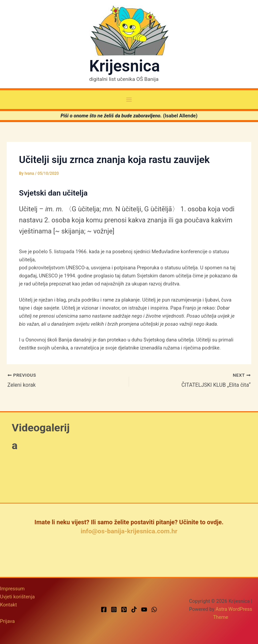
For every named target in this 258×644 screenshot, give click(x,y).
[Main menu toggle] (129, 100)
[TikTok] (134, 610)
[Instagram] (114, 610)
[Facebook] (104, 610)
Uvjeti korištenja (17, 597)
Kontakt (8, 605)
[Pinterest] (124, 610)
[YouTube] (144, 610)
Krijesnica (125, 66)
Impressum (12, 589)
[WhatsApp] (154, 610)
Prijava (7, 622)
